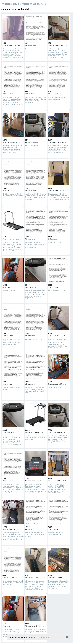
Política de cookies (44, 637)
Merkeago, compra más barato (24, 4)
